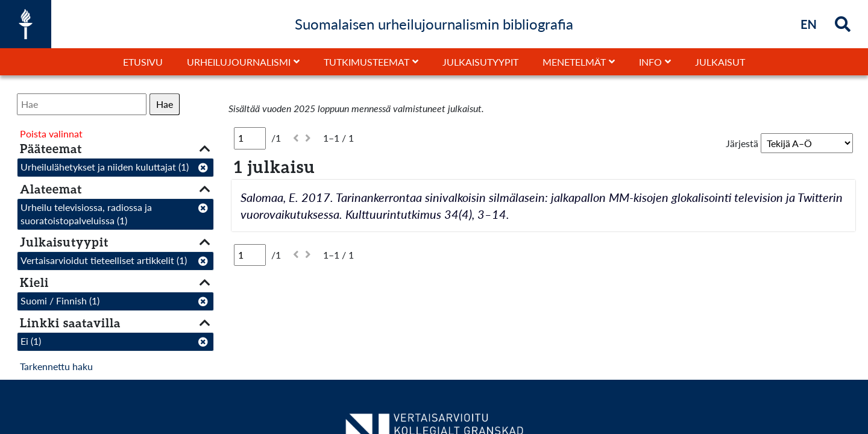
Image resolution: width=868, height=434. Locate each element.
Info (650, 62)
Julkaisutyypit (480, 62)
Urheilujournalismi (239, 62)
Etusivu (143, 62)
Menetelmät (574, 62)
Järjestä (742, 143)
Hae (165, 104)
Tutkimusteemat (366, 62)
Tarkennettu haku (56, 366)
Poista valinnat (51, 134)
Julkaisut (720, 62)
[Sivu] (250, 138)
